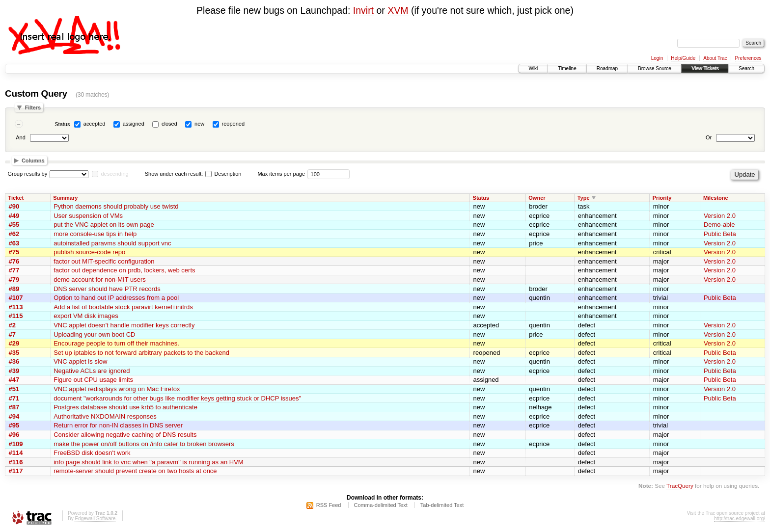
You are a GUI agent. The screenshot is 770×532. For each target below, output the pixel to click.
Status (62, 124)
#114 (16, 453)
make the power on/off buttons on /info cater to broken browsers (144, 444)
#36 (14, 361)
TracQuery (680, 486)
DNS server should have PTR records (107, 289)
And (21, 137)
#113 (16, 307)
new (199, 124)
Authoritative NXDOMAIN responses (105, 416)
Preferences (748, 58)
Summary (65, 198)
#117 (16, 471)
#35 (14, 353)
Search (746, 68)
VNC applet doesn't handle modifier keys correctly (124, 325)
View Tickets (705, 68)
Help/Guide (683, 58)
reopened (234, 124)
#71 (14, 398)
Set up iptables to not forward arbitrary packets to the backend (141, 353)
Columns (33, 160)
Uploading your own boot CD (94, 334)
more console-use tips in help (95, 234)
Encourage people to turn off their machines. (116, 343)
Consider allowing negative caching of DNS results (125, 435)
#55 (14, 225)
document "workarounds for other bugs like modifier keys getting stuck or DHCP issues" (177, 398)
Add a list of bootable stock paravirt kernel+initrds (123, 307)
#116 (16, 462)
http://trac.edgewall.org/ (740, 519)
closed (169, 124)
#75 (14, 252)
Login (657, 58)
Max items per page (281, 174)
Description (223, 174)
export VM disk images (86, 316)
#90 (14, 206)
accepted (95, 124)
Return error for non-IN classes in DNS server (118, 425)
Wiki (533, 68)
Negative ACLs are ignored (92, 371)
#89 (14, 289)
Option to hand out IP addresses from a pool (116, 298)
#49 (14, 216)
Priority (662, 198)
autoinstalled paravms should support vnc (112, 243)
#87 (14, 407)
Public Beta (720, 234)
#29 (14, 343)
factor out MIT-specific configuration (104, 261)
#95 (14, 425)
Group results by (28, 174)
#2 (12, 325)
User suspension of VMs (88, 216)
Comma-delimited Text (381, 505)
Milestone (716, 198)
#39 (14, 371)
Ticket (16, 198)
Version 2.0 (720, 216)
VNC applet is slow (80, 361)
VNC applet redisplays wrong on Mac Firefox (117, 389)
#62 (14, 234)
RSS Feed (329, 505)
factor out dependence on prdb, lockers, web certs (124, 270)
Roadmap (607, 68)
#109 (16, 444)
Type (584, 198)
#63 (14, 243)
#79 (14, 279)
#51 (14, 389)
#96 (14, 435)
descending (114, 174)
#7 (12, 334)
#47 (14, 380)
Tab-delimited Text (442, 505)
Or (709, 137)
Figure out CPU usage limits (93, 380)
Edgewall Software (95, 519)
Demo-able (719, 225)
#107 (16, 298)
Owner (537, 198)
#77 (14, 270)
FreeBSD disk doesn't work (92, 453)
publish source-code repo (89, 252)
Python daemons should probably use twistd (116, 206)
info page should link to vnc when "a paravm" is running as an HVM (148, 462)
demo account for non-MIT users (100, 279)
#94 (14, 416)
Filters (33, 107)
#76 (14, 261)
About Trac (715, 58)
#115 (16, 316)
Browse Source (655, 68)
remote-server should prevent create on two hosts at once (135, 471)
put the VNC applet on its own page (104, 225)
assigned (134, 124)
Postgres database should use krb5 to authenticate (125, 407)
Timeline (567, 68)
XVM (398, 10)
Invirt (363, 10)
